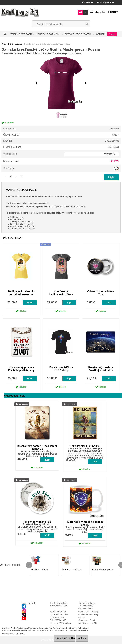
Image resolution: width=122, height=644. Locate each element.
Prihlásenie (88, 3)
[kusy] (11, 177)
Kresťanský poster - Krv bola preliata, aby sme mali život (21, 370)
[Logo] (20, 12)
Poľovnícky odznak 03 (37, 522)
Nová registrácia (106, 3)
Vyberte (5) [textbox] (110, 154)
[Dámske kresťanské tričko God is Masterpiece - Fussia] (61, 83)
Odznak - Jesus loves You (101, 293)
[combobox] (91, 154)
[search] (87, 24)
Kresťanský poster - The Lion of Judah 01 (37, 447)
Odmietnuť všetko (55, 638)
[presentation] (36, 83)
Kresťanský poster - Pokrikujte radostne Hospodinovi (101, 370)
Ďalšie (112, 34)
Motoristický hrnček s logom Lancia (85, 523)
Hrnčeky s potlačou (48, 34)
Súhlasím (79, 638)
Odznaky (101, 34)
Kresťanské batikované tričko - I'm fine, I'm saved (61, 294)
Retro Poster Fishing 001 (85, 446)
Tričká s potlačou (21, 34)
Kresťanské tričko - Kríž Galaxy (61, 369)
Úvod (4, 44)
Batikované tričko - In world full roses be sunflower (21, 294)
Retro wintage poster (78, 34)
